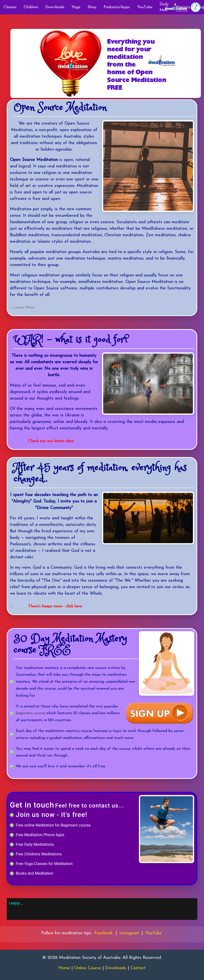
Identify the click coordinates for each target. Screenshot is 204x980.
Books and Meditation (35, 873)
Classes (10, 7)
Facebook (104, 933)
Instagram (129, 933)
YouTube (145, 7)
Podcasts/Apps (117, 7)
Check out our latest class (51, 441)
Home (64, 968)
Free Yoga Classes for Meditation (44, 864)
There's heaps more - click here (55, 606)
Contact (138, 968)
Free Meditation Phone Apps (40, 835)
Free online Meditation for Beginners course (53, 825)
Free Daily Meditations (35, 844)
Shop (92, 7)
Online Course (88, 968)
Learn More (24, 308)
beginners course (31, 713)
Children (31, 7)
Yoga (76, 7)
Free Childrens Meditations (39, 854)
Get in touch (32, 805)
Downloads (55, 7)
